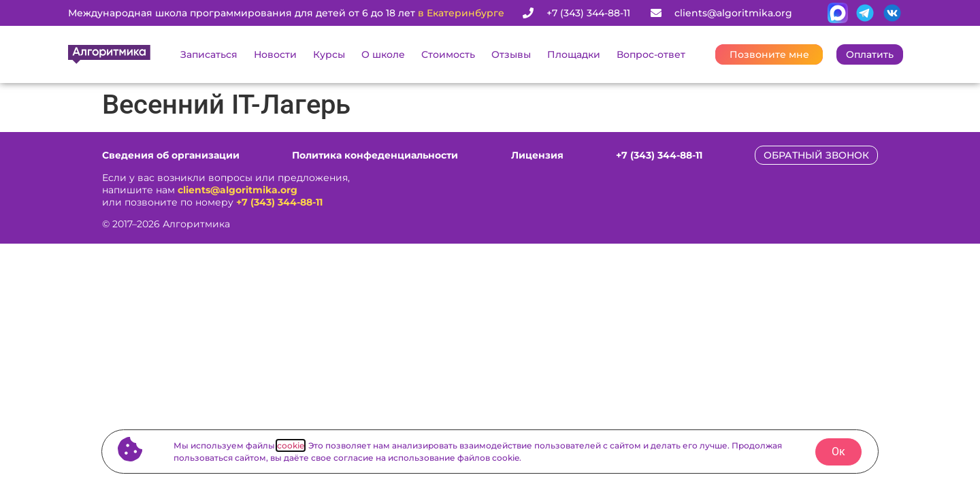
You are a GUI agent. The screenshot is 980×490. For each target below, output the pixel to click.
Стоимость (448, 54)
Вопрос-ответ (651, 54)
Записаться (209, 54)
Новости (275, 54)
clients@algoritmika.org (238, 190)
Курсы (329, 54)
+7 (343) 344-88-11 (279, 202)
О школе (383, 54)
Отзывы (511, 54)
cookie (291, 445)
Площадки (574, 54)
